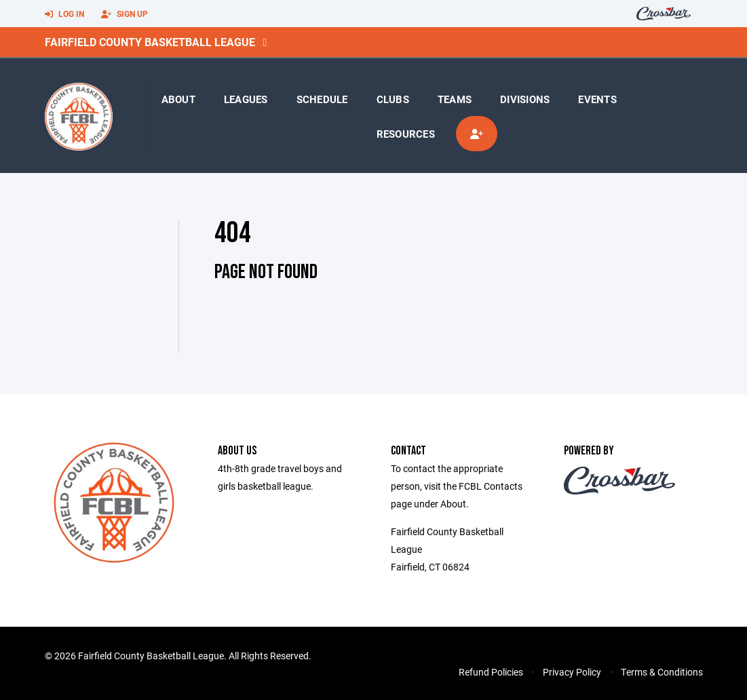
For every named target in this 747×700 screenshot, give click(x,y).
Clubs (393, 99)
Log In (64, 14)
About (178, 99)
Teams (455, 99)
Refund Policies (491, 672)
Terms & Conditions (662, 672)
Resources (406, 134)
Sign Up (124, 14)
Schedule (322, 99)
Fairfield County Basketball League (150, 42)
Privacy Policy (572, 672)
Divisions (525, 99)
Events (597, 99)
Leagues (246, 99)
